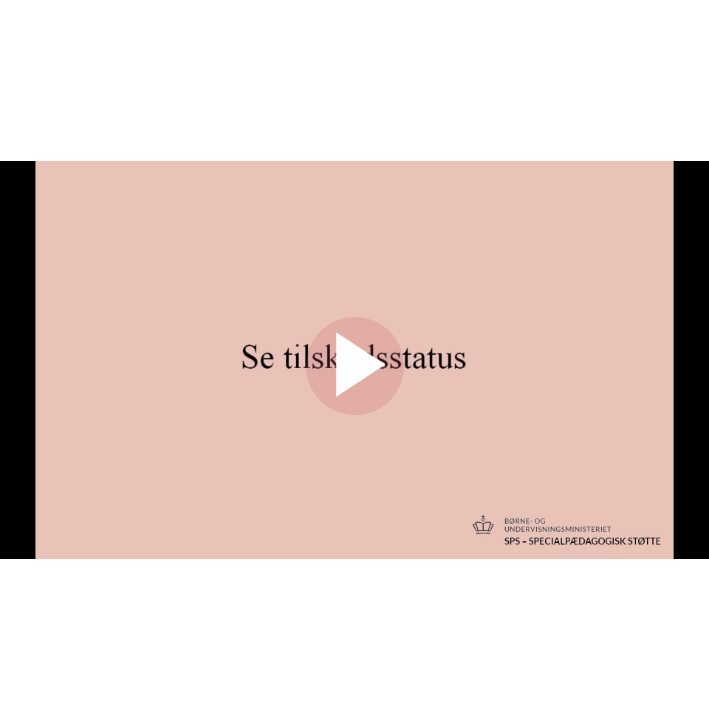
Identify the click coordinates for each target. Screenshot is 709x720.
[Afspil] (355, 410)
